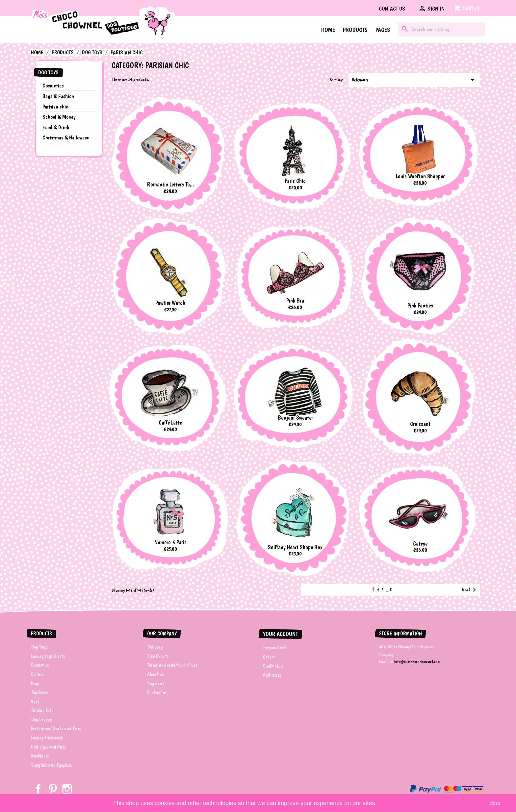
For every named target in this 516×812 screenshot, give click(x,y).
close (495, 803)
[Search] (442, 29)
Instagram (67, 789)
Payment (156, 683)
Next (470, 590)
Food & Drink (56, 127)
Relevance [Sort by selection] (414, 80)
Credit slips (273, 666)
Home (328, 30)
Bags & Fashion (58, 96)
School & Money (59, 117)
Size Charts (158, 656)
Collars (37, 674)
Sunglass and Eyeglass (52, 765)
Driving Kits (42, 710)
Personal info (275, 648)
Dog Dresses (42, 720)
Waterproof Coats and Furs (56, 728)
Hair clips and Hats (49, 747)
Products (355, 30)
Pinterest (53, 789)
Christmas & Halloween (66, 137)
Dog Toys (48, 72)
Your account (280, 634)
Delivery (155, 647)
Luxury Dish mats (47, 738)
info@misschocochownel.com (417, 662)
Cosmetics (53, 86)
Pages (383, 30)
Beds (35, 701)
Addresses (272, 675)
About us (155, 674)
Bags (35, 683)
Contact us (392, 9)
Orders (269, 657)
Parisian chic (55, 107)
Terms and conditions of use (172, 665)
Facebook (38, 789)
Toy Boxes (40, 692)
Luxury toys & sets (48, 656)
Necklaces (40, 756)
